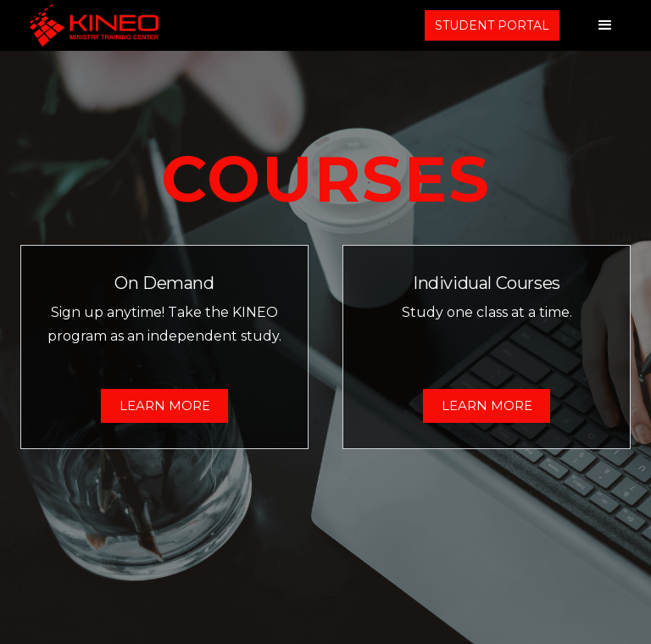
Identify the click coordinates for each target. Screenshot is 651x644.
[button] (605, 25)
